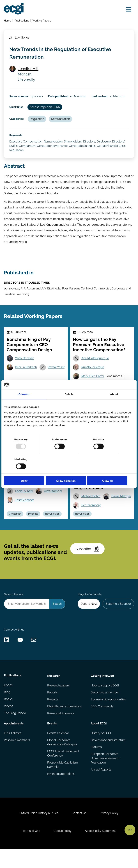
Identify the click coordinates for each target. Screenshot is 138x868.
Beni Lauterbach (26, 371)
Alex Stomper (53, 496)
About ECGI (99, 740)
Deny (25, 471)
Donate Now (88, 619)
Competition (15, 528)
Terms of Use (31, 849)
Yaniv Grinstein (25, 362)
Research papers (59, 702)
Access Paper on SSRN (45, 109)
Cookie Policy (63, 849)
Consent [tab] (24, 404)
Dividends (34, 528)
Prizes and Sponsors (61, 730)
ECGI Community (102, 723)
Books (8, 716)
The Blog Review (15, 730)
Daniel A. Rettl (24, 496)
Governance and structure (108, 757)
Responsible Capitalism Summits (63, 782)
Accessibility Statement (101, 849)
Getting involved (102, 692)
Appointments (14, 740)
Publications (22, 21)
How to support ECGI (105, 702)
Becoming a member (105, 709)
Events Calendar (58, 750)
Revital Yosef (57, 371)
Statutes (96, 764)
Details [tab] (69, 404)
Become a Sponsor (118, 619)
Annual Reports (101, 787)
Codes (8, 702)
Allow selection (69, 471)
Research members (17, 757)
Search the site (14, 610)
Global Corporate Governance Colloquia (62, 759)
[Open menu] (128, 9)
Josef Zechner (25, 505)
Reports (53, 709)
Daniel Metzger (91, 510)
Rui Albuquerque (93, 371)
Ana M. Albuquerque (95, 362)
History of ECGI (101, 750)
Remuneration (61, 121)
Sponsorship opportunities (108, 716)
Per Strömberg (91, 519)
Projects (53, 716)
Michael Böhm (91, 501)
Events (52, 740)
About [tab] (114, 404)
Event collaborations (61, 791)
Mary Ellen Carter (93, 380)
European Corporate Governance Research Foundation (105, 775)
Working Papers (42, 21)
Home (8, 21)
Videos (9, 723)
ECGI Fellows (13, 750)
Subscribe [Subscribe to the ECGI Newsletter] (88, 564)
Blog (7, 709)
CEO (78, 388)
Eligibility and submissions (65, 723)
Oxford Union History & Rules (39, 831)
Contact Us (79, 831)
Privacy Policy (109, 831)
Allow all (113, 471)
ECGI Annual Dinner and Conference (63, 771)
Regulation (37, 121)
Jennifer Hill (28, 69)
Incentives (92, 388)
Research (54, 692)
